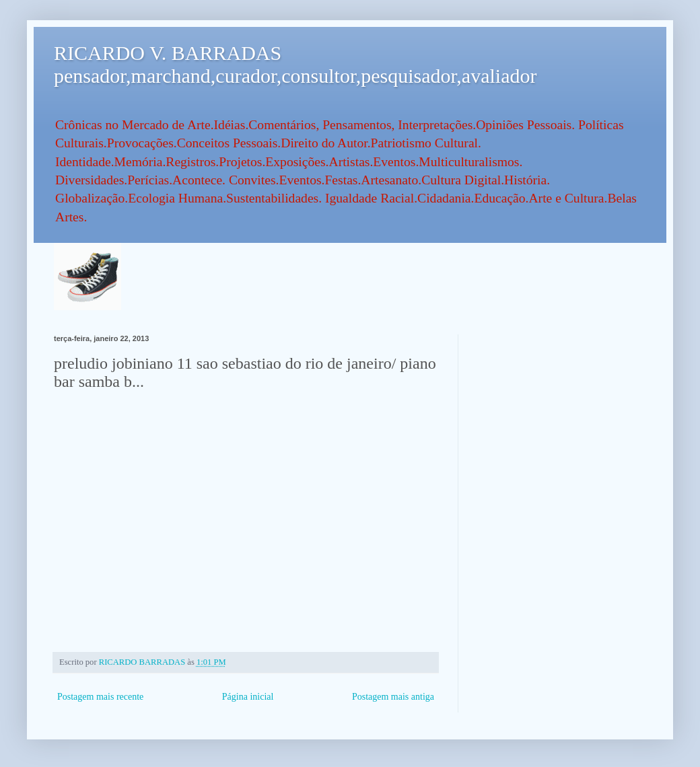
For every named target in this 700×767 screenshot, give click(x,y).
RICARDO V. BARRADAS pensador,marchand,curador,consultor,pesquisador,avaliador (295, 64)
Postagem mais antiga (393, 697)
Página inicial (248, 697)
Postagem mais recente (100, 697)
